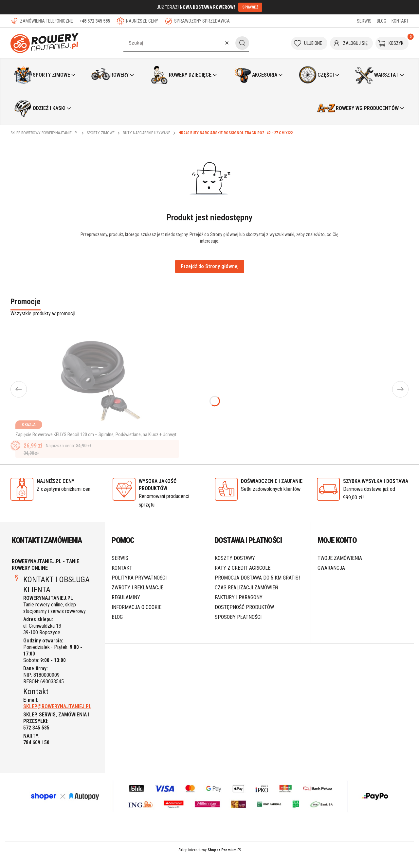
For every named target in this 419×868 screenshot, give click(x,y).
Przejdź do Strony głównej (210, 266)
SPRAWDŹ (250, 7)
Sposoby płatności (238, 627)
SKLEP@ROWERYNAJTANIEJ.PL (57, 716)
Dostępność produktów (244, 617)
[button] (242, 43)
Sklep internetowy (207, 859)
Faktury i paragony (239, 607)
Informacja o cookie (137, 617)
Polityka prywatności (139, 587)
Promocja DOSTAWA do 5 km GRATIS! (257, 587)
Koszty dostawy (235, 568)
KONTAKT (400, 21)
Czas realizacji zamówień (246, 597)
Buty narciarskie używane (146, 133)
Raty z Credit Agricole (243, 577)
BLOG (382, 21)
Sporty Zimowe (101, 133)
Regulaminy (126, 607)
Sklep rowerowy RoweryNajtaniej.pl (45, 133)
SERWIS (364, 21)
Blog (117, 627)
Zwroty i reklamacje (137, 597)
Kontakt (122, 577)
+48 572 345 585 (95, 21)
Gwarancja (331, 577)
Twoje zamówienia (340, 568)
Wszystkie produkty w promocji (43, 314)
